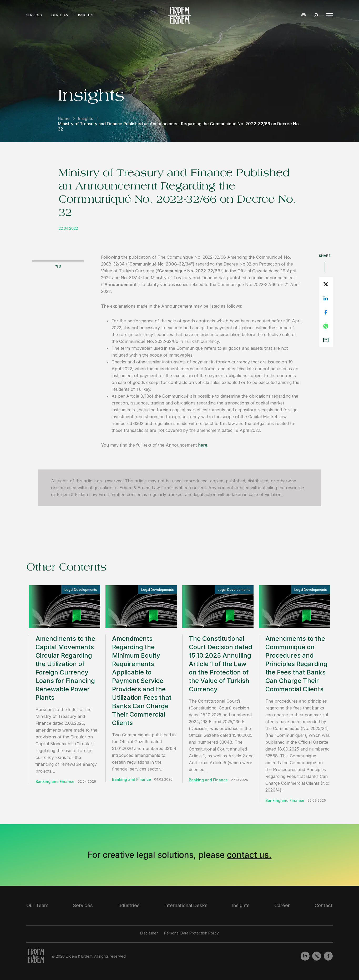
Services (34, 15)
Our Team (60, 15)
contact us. (249, 855)
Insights (86, 15)
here (203, 445)
